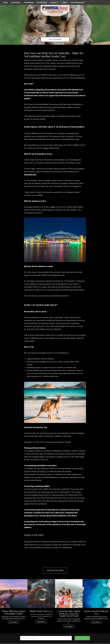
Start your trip (82, 638)
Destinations (29, 2)
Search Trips (42, 2)
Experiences (16, 2)
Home (5, 2)
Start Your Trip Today (55, 570)
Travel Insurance (77, 2)
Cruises (64, 2)
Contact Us (54, 2)
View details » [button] (14, 622)
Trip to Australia (55, 39)
